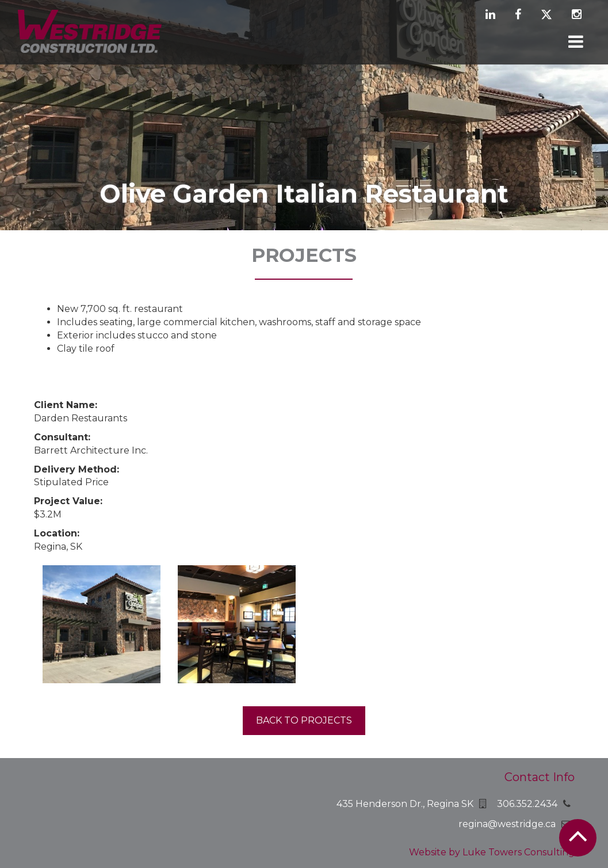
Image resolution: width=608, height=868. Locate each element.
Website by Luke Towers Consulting (492, 852)
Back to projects (304, 720)
